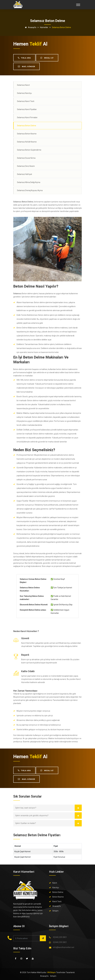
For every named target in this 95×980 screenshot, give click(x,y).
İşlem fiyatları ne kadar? (26, 823)
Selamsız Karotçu (24, 93)
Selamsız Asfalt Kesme (27, 142)
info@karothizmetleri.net (64, 947)
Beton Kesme (58, 897)
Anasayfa (30, 27)
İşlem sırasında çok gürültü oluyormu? (32, 815)
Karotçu (56, 888)
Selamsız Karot (23, 85)
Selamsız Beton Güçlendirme (29, 150)
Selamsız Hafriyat (24, 174)
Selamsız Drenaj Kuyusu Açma (30, 190)
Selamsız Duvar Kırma (26, 158)
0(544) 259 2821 (60, 937)
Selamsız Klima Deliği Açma (29, 182)
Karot (55, 883)
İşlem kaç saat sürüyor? (26, 808)
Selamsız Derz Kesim (26, 166)
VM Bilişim (51, 972)
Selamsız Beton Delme (27, 126)
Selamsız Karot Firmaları (27, 117)
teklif (36, 44)
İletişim (55, 911)
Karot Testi (57, 901)
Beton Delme (58, 892)
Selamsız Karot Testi (26, 101)
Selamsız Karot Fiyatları (27, 109)
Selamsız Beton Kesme (27, 134)
